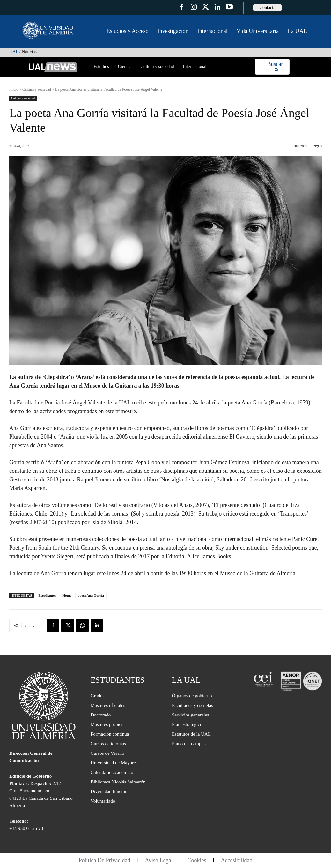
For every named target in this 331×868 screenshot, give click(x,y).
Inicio (14, 89)
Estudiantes (47, 595)
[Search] (275, 67)
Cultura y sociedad (37, 89)
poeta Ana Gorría (91, 595)
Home (67, 595)
